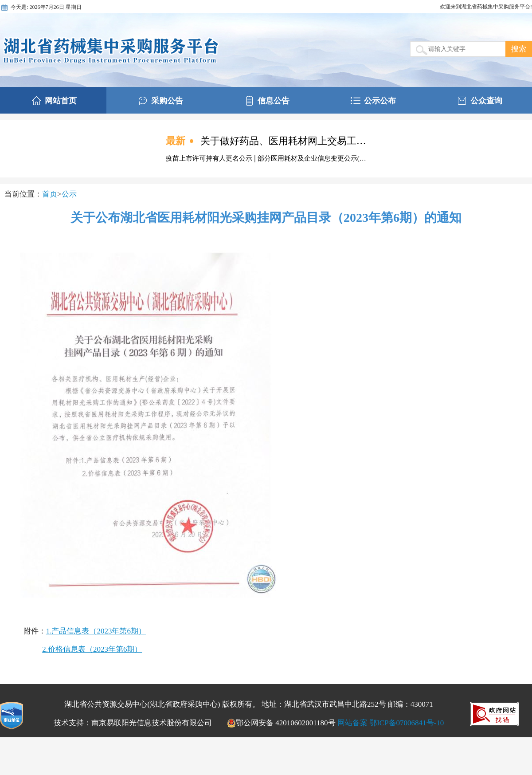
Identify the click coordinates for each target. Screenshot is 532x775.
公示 (69, 194)
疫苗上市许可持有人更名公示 (210, 158)
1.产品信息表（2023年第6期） (96, 631)
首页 (50, 194)
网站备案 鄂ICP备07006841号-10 (391, 723)
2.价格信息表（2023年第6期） (92, 649)
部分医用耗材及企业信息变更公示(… (312, 158)
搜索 (519, 49)
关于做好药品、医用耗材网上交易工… (283, 141)
